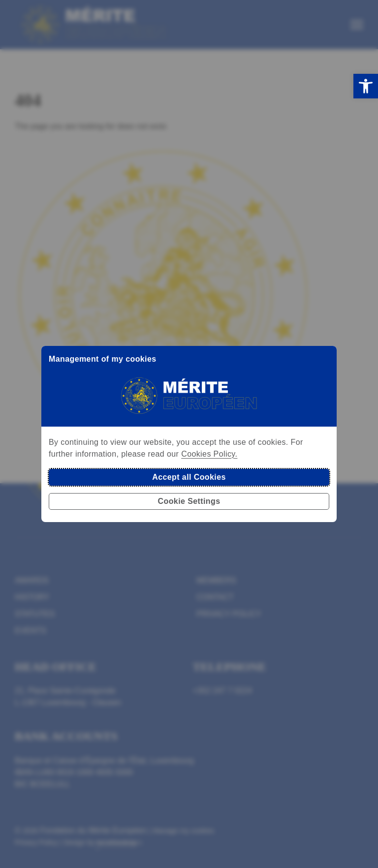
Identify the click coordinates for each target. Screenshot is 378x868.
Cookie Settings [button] (189, 501)
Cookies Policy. (209, 454)
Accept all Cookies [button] (189, 477)
